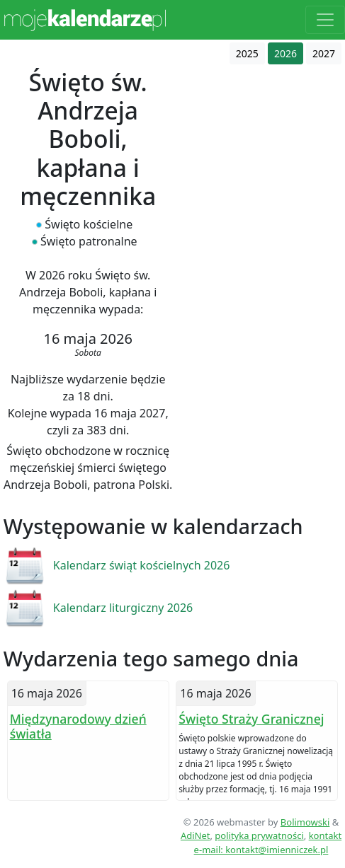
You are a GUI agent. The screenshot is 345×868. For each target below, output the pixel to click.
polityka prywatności (259, 835)
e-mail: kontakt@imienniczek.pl (261, 850)
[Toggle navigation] (325, 20)
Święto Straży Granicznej (251, 719)
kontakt (325, 835)
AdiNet (196, 835)
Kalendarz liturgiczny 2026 (123, 608)
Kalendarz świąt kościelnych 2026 (142, 565)
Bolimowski (305, 822)
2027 (324, 53)
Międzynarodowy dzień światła (78, 726)
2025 (247, 53)
